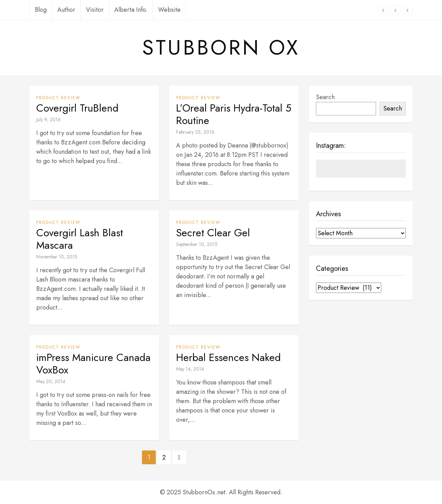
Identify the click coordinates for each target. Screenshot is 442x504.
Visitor (95, 10)
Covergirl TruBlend (77, 108)
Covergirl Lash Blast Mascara (80, 239)
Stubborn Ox (221, 48)
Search (325, 97)
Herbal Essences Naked (228, 358)
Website (169, 10)
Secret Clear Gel (213, 233)
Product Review (58, 98)
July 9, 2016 (49, 120)
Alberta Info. (131, 10)
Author (66, 10)
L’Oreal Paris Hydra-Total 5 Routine (234, 114)
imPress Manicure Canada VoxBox (93, 364)
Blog (41, 10)
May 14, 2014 (190, 369)
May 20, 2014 (51, 381)
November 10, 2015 (57, 257)
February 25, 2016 (195, 132)
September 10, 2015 (197, 244)
